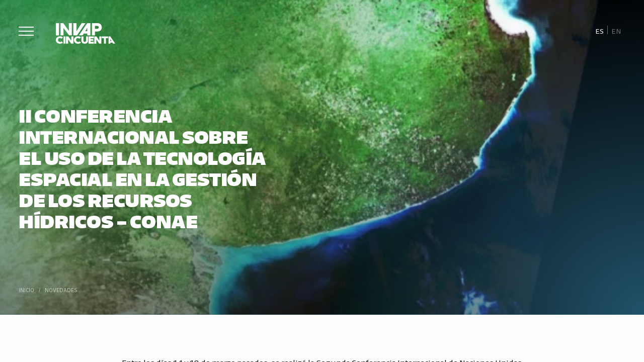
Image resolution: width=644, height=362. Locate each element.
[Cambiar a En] (616, 30)
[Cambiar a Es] (599, 30)
